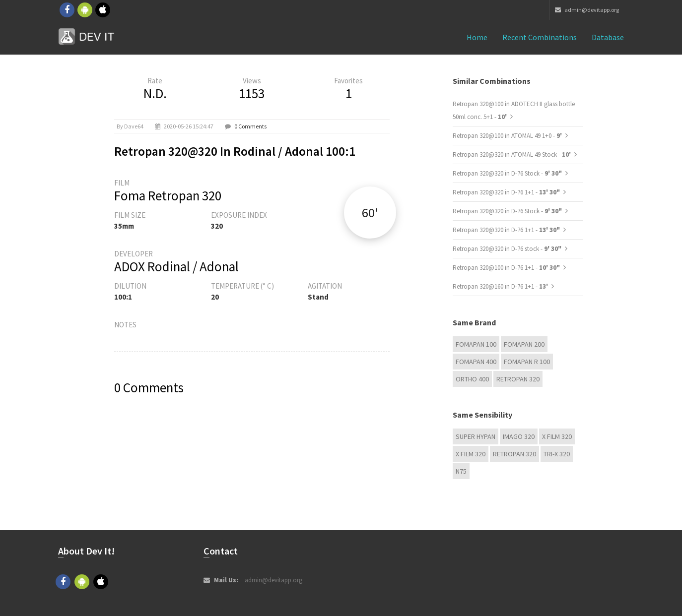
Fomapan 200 (524, 344)
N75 (461, 471)
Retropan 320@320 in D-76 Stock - (507, 173)
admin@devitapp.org (587, 10)
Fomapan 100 (476, 344)
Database (608, 37)
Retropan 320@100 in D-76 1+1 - (506, 268)
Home (477, 37)
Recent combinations (540, 37)
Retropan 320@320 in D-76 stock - (507, 249)
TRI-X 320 (557, 454)
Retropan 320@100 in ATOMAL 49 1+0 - (508, 136)
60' (370, 213)
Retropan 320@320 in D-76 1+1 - (506, 192)
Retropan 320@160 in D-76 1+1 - (501, 286)
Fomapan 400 (476, 362)
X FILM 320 (557, 436)
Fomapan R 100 (527, 362)
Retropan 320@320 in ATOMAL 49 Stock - (512, 154)
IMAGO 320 (519, 436)
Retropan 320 (518, 379)
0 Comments (250, 126)
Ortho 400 (472, 379)
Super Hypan (476, 436)
